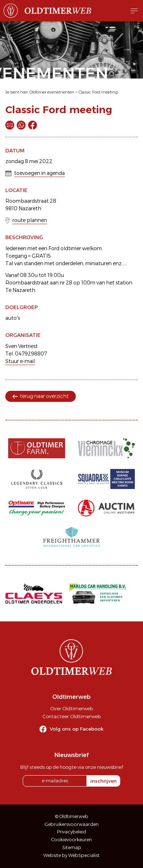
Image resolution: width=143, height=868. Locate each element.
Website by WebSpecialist (71, 855)
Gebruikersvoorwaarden (72, 824)
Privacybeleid (71, 832)
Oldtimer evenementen (52, 92)
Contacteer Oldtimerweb (71, 716)
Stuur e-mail (20, 361)
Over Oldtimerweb (71, 708)
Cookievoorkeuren (71, 840)
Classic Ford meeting (98, 92)
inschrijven (104, 781)
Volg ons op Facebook (77, 729)
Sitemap (72, 847)
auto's (13, 318)
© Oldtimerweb (72, 816)
